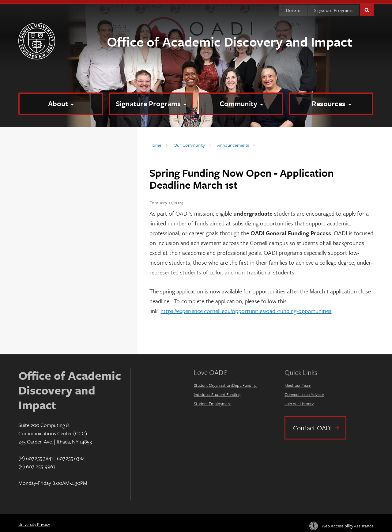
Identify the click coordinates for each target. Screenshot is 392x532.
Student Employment (213, 400)
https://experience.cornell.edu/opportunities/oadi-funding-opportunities (246, 308)
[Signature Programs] (151, 101)
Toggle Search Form (367, 7)
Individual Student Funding (217, 391)
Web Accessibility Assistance (348, 523)
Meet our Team (298, 382)
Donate (293, 7)
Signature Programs (333, 7)
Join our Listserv (299, 400)
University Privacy (34, 521)
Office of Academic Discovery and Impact (230, 38)
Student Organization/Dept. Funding (225, 382)
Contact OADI (312, 425)
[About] (61, 101)
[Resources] (331, 101)
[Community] (241, 101)
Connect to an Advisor (304, 391)
